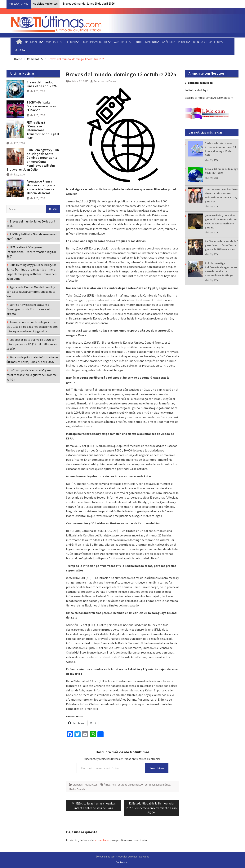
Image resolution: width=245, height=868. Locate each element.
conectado (102, 840)
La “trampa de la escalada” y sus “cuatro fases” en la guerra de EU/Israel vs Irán (221, 245)
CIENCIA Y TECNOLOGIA (207, 42)
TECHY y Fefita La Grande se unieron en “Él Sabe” (41, 106)
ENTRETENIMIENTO (146, 42)
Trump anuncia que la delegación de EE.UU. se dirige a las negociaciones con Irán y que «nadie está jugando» (32, 327)
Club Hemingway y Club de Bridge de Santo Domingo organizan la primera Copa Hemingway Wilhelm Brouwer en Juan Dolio (33, 160)
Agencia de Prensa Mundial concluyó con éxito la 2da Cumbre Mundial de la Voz (42, 187)
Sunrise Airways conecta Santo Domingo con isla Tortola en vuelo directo (29, 309)
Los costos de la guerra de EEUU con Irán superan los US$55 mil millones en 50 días (32, 344)
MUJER (19, 50)
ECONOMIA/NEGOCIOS (95, 42)
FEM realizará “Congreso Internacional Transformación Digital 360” (43, 130)
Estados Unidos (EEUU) (131, 785)
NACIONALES (33, 42)
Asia (114, 785)
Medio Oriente (77, 789)
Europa (149, 785)
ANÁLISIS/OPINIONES (175, 42)
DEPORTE (71, 42)
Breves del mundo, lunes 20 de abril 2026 (89, 3)
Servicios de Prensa (105, 81)
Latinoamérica (162, 785)
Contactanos (123, 862)
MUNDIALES (53, 42)
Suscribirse (157, 768)
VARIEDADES (122, 42)
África (107, 785)
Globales (78, 785)
